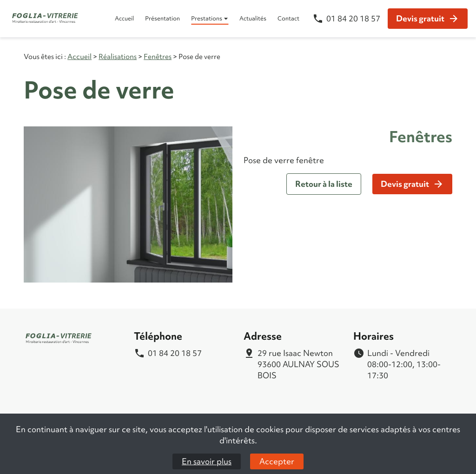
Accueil (124, 18)
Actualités (253, 18)
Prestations (207, 18)
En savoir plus (207, 461)
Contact (288, 18)
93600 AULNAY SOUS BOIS (300, 364)
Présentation (162, 18)
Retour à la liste (324, 184)
